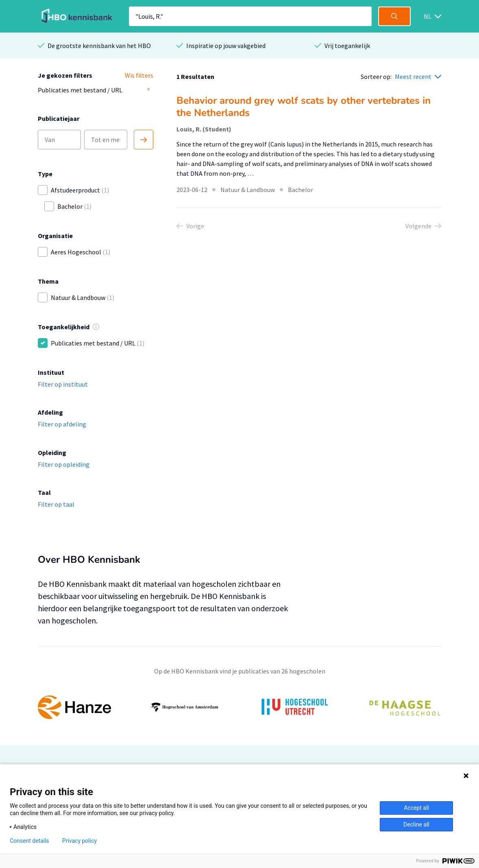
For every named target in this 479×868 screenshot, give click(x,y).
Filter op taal (56, 504)
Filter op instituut (63, 384)
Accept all (416, 808)
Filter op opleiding (64, 464)
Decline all (416, 824)
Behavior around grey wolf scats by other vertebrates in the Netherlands (304, 107)
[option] (239, 707)
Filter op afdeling (62, 424)
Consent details (29, 841)
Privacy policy (79, 841)
